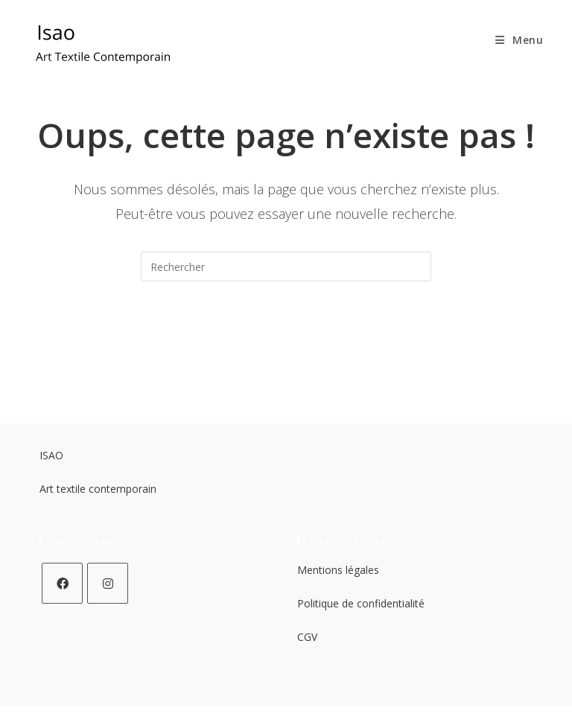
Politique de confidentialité (361, 603)
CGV (307, 637)
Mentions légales (338, 570)
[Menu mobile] (514, 40)
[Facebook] (62, 583)
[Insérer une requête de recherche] (286, 266)
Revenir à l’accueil (286, 341)
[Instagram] (108, 583)
